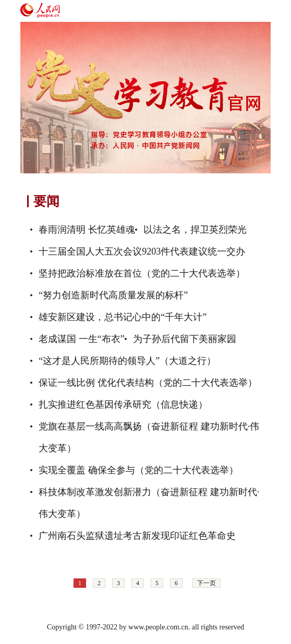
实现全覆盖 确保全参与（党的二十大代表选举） (138, 470)
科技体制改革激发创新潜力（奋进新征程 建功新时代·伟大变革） (149, 503)
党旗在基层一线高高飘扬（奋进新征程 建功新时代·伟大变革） (149, 437)
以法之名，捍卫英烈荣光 (195, 230)
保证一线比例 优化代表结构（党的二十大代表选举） (148, 383)
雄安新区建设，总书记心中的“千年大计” (123, 317)
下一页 (207, 583)
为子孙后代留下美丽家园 (185, 339)
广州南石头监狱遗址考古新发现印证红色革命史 (137, 536)
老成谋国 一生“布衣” (81, 339)
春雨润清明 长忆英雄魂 (87, 230)
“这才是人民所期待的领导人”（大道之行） (127, 361)
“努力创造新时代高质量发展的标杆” (113, 295)
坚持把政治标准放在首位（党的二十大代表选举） (142, 273)
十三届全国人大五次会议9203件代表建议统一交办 (142, 251)
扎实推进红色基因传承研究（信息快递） (123, 405)
